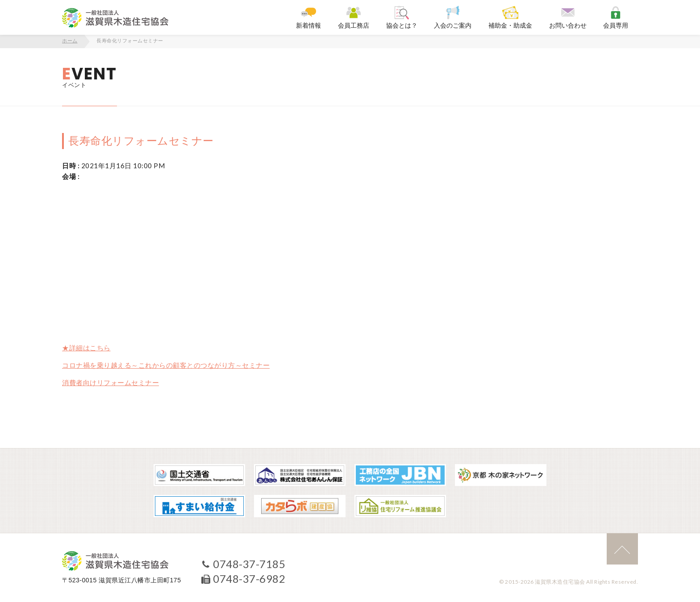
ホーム (70, 41)
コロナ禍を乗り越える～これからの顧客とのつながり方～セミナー (166, 365)
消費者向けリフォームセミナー (110, 382)
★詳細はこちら (86, 348)
